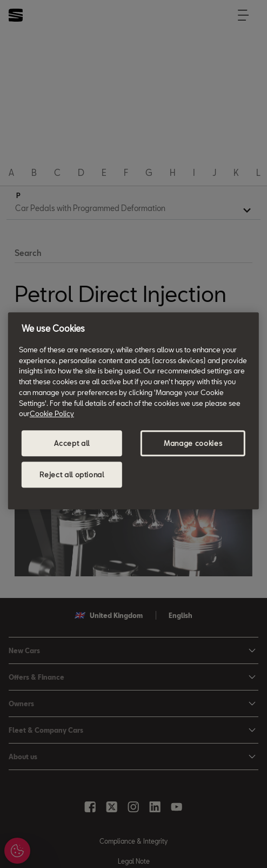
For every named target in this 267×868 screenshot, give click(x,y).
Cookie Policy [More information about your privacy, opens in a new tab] (52, 413)
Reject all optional (72, 475)
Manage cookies (193, 443)
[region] (133, 411)
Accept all (72, 443)
